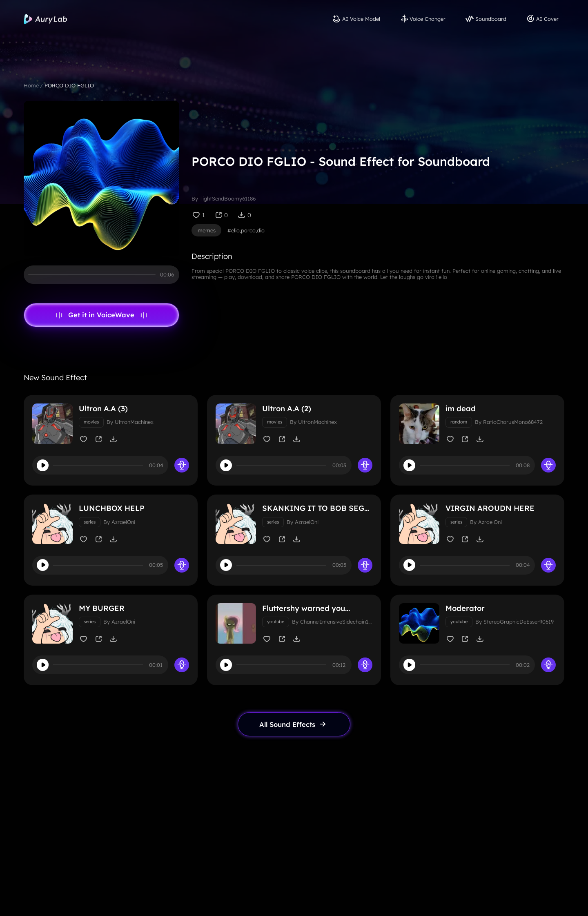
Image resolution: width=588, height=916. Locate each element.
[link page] (294, 732)
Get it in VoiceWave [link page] (101, 315)
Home (31, 85)
